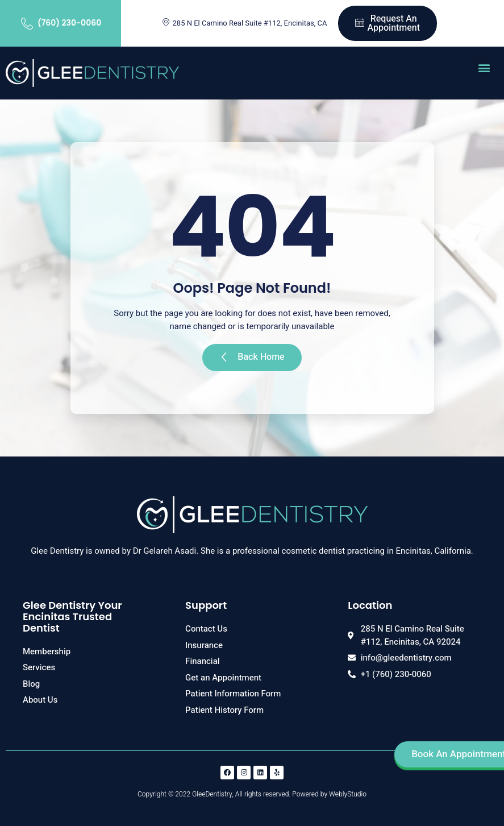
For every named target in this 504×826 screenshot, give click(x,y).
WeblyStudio (348, 794)
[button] (484, 67)
